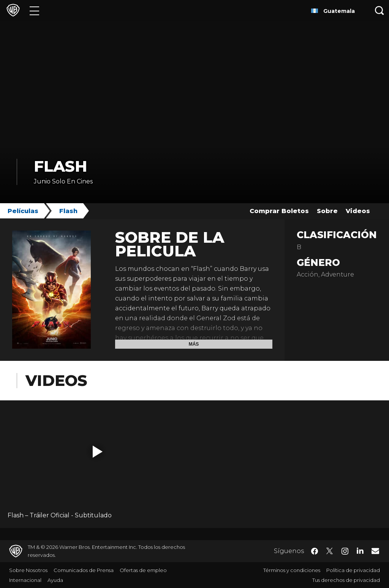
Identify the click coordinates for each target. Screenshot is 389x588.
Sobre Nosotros (28, 570)
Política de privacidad (353, 570)
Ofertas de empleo (143, 570)
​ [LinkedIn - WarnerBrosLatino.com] (360, 550)
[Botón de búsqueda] (380, 10)
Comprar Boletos (279, 211)
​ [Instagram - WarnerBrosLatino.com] (345, 551)
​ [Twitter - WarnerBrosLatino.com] (330, 551)
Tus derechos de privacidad (346, 580)
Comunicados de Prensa (84, 570)
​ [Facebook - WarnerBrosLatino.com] (315, 551)
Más (194, 344)
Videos (358, 211)
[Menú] (34, 10)
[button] (98, 452)
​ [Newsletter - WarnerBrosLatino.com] (375, 551)
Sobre (327, 211)
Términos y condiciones (292, 570)
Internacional (25, 580)
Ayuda (55, 580)
